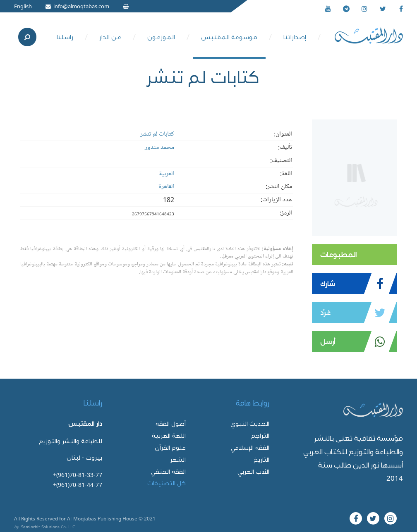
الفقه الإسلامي (250, 447)
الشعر (178, 459)
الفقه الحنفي (168, 471)
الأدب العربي (253, 471)
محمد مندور (159, 147)
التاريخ (261, 459)
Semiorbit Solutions (40, 527)
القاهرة (166, 186)
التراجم (260, 435)
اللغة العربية (169, 435)
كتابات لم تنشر (157, 134)
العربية (167, 174)
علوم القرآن (170, 447)
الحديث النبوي (250, 423)
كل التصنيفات (167, 483)
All (17, 518)
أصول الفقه (171, 423)
